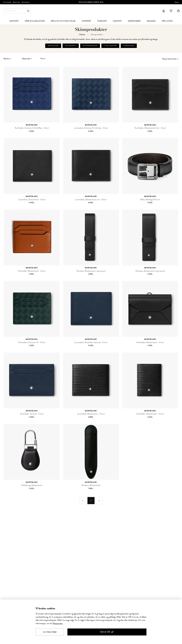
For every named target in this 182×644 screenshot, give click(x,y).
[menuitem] (14, 21)
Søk (28, 11)
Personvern (58, 623)
